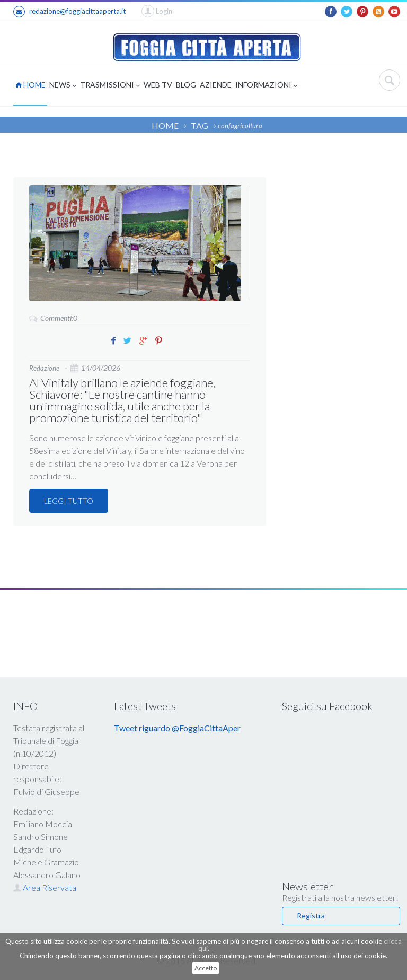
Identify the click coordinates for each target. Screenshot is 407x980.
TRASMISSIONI (110, 86)
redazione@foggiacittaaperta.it (69, 12)
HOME (30, 85)
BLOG (186, 85)
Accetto (206, 968)
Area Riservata (45, 887)
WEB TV (158, 85)
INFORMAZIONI (266, 86)
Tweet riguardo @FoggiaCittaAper (177, 728)
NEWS (63, 86)
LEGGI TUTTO (69, 501)
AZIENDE (216, 85)
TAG (200, 125)
